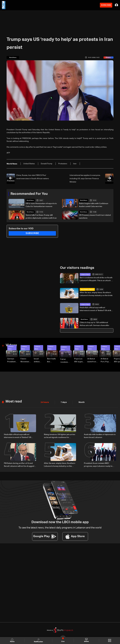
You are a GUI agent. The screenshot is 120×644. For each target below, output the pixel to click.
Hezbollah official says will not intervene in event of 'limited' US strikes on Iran (96, 309)
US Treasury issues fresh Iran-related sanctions (95, 217)
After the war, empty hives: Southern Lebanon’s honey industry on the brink (96, 294)
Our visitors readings (77, 268)
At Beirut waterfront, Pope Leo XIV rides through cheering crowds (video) (92, 360)
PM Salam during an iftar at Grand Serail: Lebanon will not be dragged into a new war (19, 465)
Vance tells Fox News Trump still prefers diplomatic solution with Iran (41, 217)
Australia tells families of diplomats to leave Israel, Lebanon (100, 436)
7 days (63, 402)
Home (12, 640)
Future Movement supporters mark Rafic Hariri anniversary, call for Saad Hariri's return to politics (26, 360)
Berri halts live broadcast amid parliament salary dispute (52, 360)
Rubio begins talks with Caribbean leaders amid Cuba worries (94, 205)
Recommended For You (29, 194)
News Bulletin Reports (87, 289)
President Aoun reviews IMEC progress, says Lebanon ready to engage (98, 465)
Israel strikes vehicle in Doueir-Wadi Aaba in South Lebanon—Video (39, 360)
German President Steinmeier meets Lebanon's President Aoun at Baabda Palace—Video (12, 360)
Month (81, 402)
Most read (14, 401)
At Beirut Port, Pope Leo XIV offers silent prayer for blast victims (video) (106, 360)
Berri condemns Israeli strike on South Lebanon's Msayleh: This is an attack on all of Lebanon (97, 279)
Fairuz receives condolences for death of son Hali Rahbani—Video (66, 361)
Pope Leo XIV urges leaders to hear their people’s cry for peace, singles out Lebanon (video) (79, 360)
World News (30, 200)
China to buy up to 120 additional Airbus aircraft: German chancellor (95, 324)
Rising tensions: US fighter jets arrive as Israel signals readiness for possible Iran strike (60, 436)
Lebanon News (85, 274)
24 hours (44, 402)
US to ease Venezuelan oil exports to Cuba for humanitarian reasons (41, 205)
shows (86, 640)
